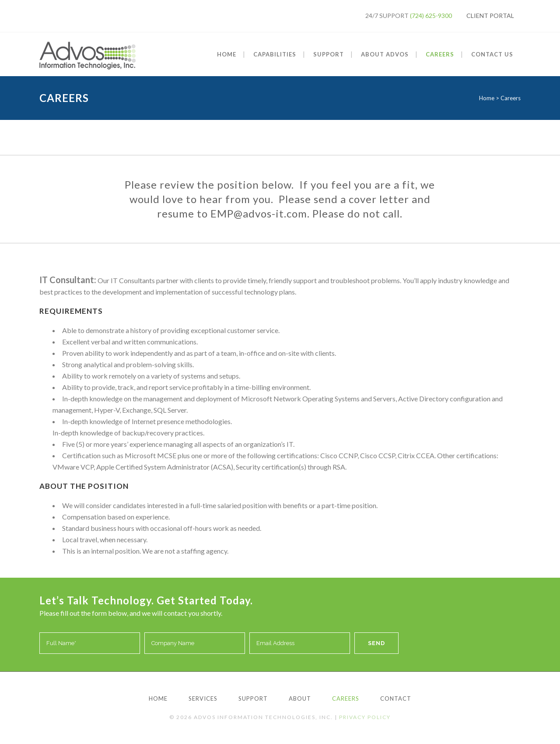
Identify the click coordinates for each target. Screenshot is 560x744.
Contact (396, 698)
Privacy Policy (365, 717)
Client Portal (490, 16)
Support (253, 698)
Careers (346, 698)
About (300, 698)
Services (203, 698)
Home (487, 98)
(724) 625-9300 (431, 16)
